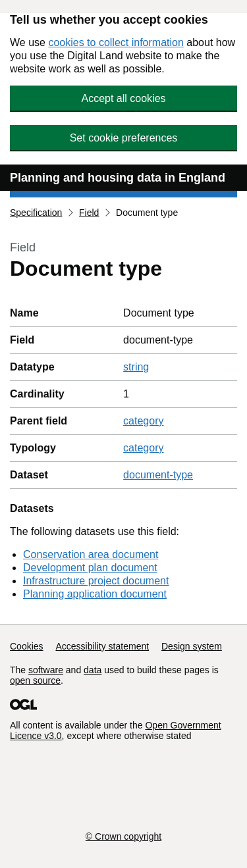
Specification (36, 213)
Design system (192, 646)
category (143, 421)
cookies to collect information (116, 42)
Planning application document (95, 594)
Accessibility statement (102, 646)
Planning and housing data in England (118, 178)
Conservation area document (91, 554)
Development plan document (90, 568)
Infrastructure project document (96, 581)
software (46, 670)
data (93, 670)
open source (35, 680)
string (136, 367)
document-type (158, 475)
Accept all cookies (123, 98)
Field (89, 213)
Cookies (27, 646)
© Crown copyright (123, 836)
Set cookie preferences (124, 138)
